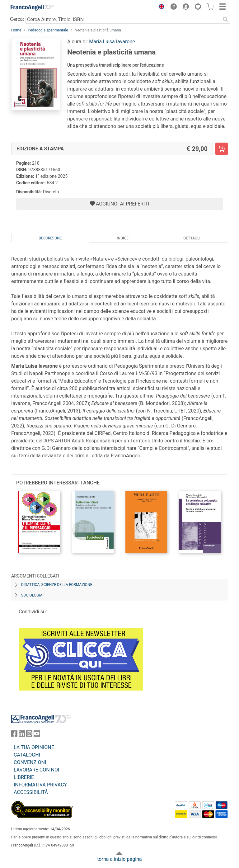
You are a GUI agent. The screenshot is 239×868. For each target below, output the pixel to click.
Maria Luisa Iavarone (112, 42)
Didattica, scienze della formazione (57, 585)
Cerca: (17, 19)
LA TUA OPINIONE (34, 747)
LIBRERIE (24, 777)
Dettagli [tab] (192, 238)
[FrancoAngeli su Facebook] (14, 735)
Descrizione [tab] (50, 238)
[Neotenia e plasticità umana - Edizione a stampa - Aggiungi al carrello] (222, 149)
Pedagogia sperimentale (48, 30)
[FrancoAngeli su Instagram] (29, 735)
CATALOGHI (27, 755)
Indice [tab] (123, 238)
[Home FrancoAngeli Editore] (32, 7)
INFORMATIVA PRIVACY (40, 785)
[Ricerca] (225, 19)
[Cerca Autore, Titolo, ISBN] (123, 19)
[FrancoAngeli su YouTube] (37, 735)
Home (16, 30)
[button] (160, 7)
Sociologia (32, 595)
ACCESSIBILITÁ (31, 792)
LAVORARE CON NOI (36, 770)
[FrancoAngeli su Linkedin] (22, 735)
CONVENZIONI (30, 762)
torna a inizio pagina (119, 859)
